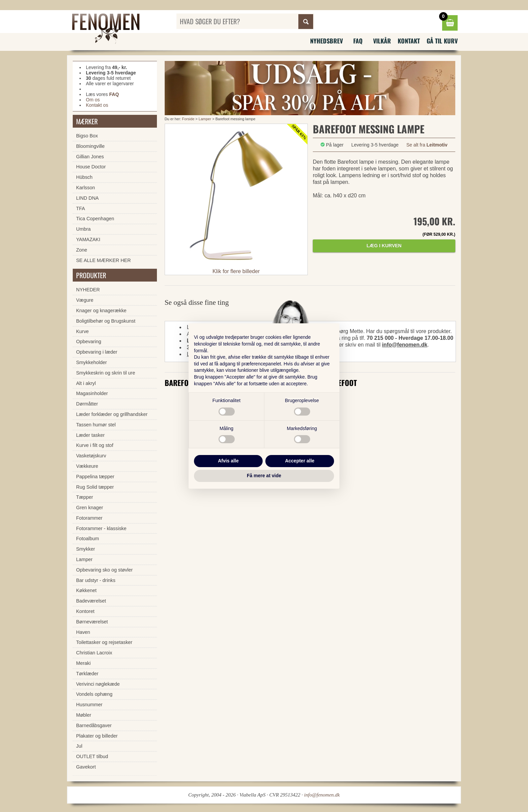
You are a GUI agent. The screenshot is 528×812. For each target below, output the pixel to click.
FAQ (358, 41)
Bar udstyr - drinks (96, 580)
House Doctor (91, 167)
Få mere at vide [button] (264, 476)
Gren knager (90, 508)
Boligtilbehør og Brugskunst (106, 321)
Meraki (83, 663)
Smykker (86, 549)
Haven (83, 632)
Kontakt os (97, 105)
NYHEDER (88, 290)
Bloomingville (90, 146)
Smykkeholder (91, 362)
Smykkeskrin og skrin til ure (106, 373)
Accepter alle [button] (300, 461)
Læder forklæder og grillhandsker (112, 414)
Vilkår (382, 41)
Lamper (205, 119)
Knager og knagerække (101, 311)
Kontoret (85, 611)
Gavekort (86, 767)
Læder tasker (90, 435)
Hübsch (84, 177)
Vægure (85, 300)
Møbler (84, 715)
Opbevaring (89, 342)
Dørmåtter (87, 404)
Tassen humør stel (96, 425)
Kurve (82, 331)
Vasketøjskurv (91, 456)
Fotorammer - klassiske (101, 528)
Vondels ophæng (94, 694)
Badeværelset (91, 601)
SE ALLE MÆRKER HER (103, 260)
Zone (82, 250)
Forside (188, 119)
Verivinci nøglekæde (98, 684)
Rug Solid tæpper (95, 487)
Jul (79, 746)
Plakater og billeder (97, 736)
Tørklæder (87, 674)
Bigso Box (87, 136)
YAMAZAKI (88, 239)
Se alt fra (427, 145)
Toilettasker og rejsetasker (104, 642)
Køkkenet (86, 590)
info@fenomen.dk (405, 345)
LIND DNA (87, 198)
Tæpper (85, 497)
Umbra (83, 229)
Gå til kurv (442, 41)
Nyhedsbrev (326, 41)
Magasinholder (92, 393)
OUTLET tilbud (92, 756)
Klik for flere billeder (236, 271)
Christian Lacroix (94, 653)
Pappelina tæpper (95, 477)
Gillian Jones (90, 157)
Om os (93, 100)
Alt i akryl (86, 383)
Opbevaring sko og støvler (104, 570)
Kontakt (409, 41)
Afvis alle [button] (228, 461)
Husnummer (89, 705)
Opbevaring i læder (97, 352)
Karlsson (86, 188)
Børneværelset (92, 622)
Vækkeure (87, 466)
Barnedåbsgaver (94, 725)
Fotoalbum (88, 539)
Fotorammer (89, 518)
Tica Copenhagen (95, 219)
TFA (80, 208)
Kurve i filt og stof (95, 445)
